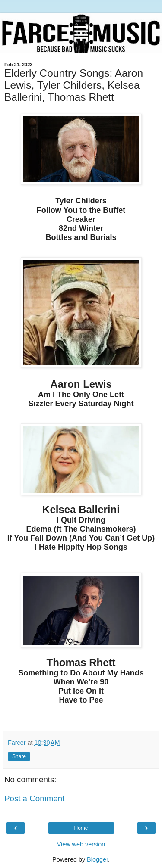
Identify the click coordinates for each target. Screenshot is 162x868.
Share (19, 756)
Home (81, 828)
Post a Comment (34, 798)
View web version (81, 844)
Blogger (97, 859)
